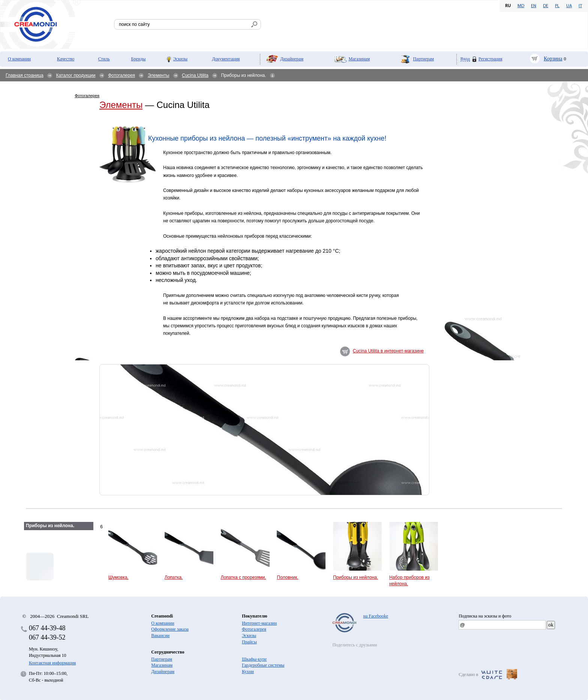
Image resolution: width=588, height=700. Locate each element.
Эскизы (180, 59)
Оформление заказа (170, 629)
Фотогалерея (121, 75)
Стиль (104, 59)
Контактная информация (52, 663)
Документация (226, 59)
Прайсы (249, 642)
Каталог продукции (76, 75)
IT (580, 6)
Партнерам (423, 59)
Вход (465, 59)
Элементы (159, 75)
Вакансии (160, 636)
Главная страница (25, 75)
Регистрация (490, 59)
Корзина (553, 59)
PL (557, 6)
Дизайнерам (292, 59)
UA (569, 6)
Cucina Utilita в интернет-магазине (388, 351)
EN (534, 6)
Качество (66, 59)
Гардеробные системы (263, 665)
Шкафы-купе (254, 659)
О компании (19, 59)
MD (521, 6)
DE (546, 6)
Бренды (139, 59)
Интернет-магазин (259, 623)
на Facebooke (376, 616)
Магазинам (359, 59)
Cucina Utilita (195, 75)
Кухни (248, 672)
